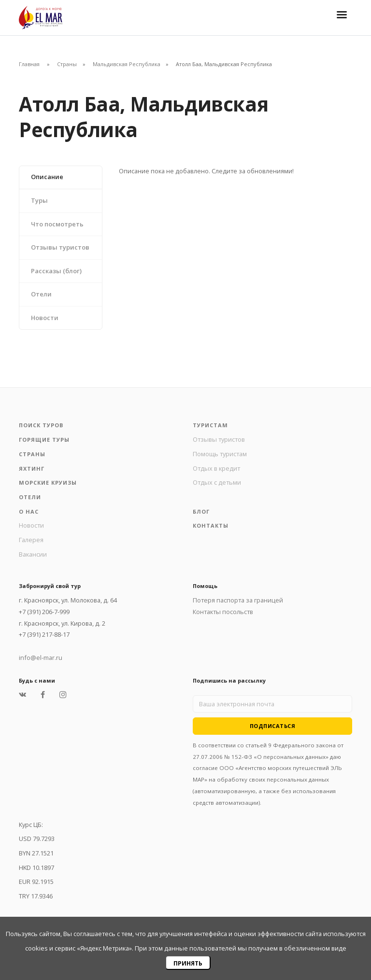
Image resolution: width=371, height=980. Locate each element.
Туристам (210, 425)
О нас (29, 511)
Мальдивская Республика (127, 64)
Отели (41, 294)
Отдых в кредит (216, 468)
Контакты (211, 525)
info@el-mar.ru (41, 658)
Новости (45, 318)
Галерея (31, 540)
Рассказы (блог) (56, 271)
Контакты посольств (223, 612)
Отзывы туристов (60, 247)
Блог (201, 511)
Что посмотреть (57, 224)
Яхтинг (32, 469)
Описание (47, 177)
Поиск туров (41, 425)
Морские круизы (48, 483)
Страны (67, 64)
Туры (39, 200)
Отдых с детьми (217, 482)
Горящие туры (44, 440)
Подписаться (273, 726)
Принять (188, 963)
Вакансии (33, 554)
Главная (29, 64)
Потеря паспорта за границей (238, 600)
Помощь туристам (220, 454)
